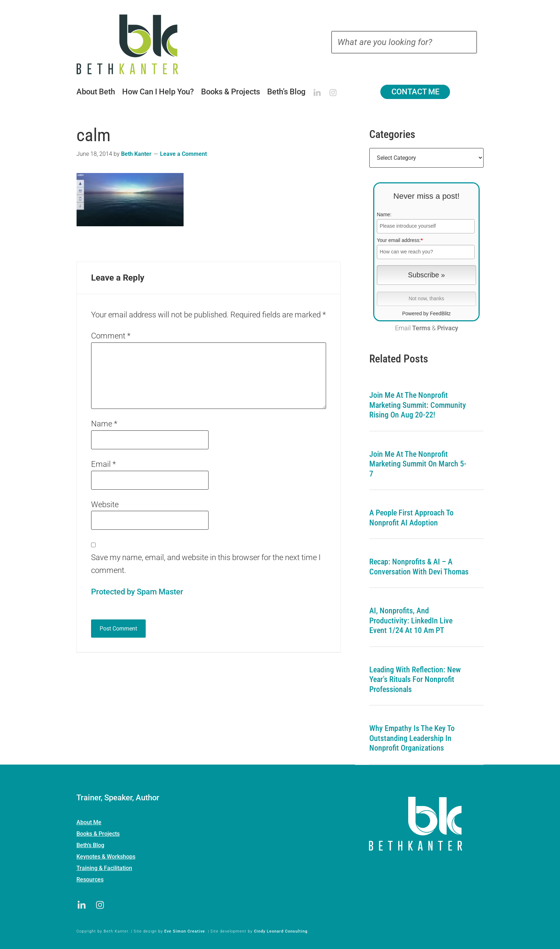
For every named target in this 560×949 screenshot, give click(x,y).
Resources (90, 879)
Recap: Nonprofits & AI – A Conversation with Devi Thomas (419, 567)
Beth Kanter (136, 44)
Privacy (448, 328)
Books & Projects (98, 834)
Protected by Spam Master (137, 592)
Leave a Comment (183, 154)
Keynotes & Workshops (106, 857)
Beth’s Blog (90, 845)
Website (105, 505)
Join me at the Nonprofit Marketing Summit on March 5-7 (418, 464)
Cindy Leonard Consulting (281, 931)
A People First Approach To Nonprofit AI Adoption (411, 518)
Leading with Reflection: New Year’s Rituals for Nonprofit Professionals (415, 679)
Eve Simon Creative (185, 931)
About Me (89, 822)
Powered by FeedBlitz (426, 313)
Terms (421, 328)
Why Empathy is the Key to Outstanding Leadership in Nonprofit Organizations (412, 738)
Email (103, 464)
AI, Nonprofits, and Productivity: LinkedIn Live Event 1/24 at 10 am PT (411, 621)
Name (104, 424)
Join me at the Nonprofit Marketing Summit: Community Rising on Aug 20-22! (418, 405)
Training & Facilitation (104, 868)
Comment (111, 336)
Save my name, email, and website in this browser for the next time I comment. (206, 564)
